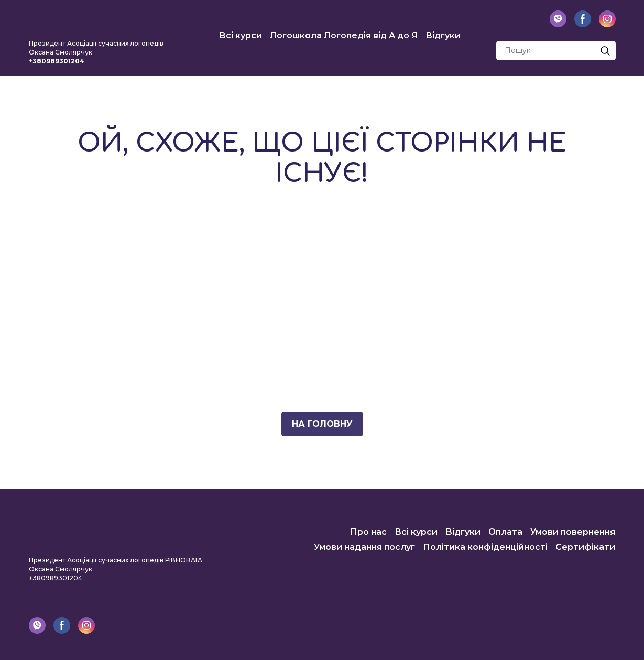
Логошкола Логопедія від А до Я (344, 35)
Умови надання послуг (364, 547)
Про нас (368, 532)
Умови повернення (573, 532)
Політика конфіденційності (485, 547)
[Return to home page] (97, 21)
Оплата (505, 532)
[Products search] (556, 51)
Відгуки (443, 35)
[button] (558, 19)
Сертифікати (585, 547)
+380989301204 (56, 578)
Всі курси (241, 35)
